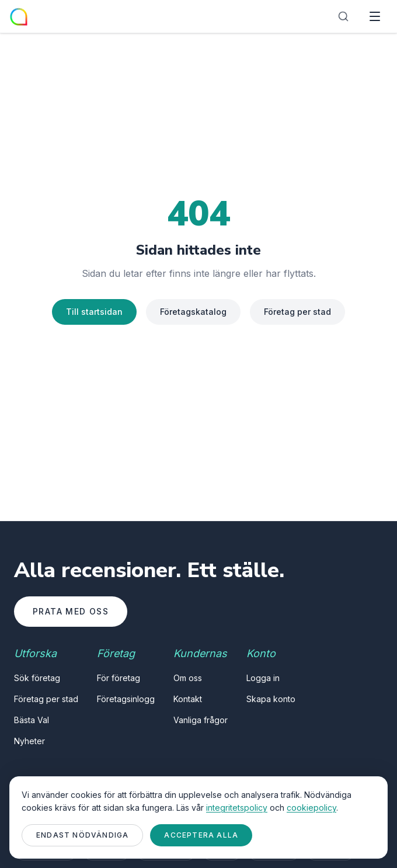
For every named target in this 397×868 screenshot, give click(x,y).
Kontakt (188, 699)
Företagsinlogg (126, 699)
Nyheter (29, 741)
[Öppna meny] (375, 16)
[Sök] (343, 16)
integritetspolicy (237, 808)
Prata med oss (71, 611)
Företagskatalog (193, 312)
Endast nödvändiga (82, 835)
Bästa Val (32, 720)
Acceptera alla (201, 835)
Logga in (263, 678)
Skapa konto (271, 699)
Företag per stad (297, 312)
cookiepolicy (311, 808)
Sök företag (37, 678)
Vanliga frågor (201, 720)
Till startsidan (94, 312)
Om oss (188, 678)
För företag (119, 678)
